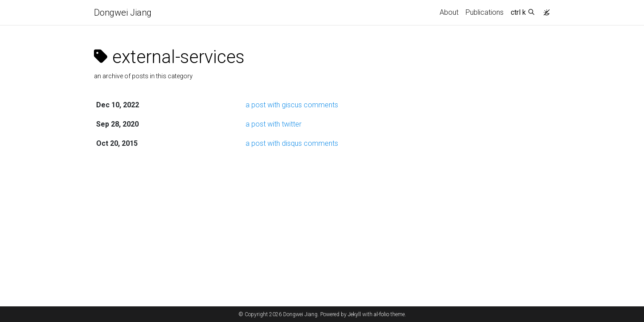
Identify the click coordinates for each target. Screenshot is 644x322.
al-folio (381, 314)
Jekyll (354, 314)
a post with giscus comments (292, 105)
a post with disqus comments (292, 143)
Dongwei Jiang (123, 13)
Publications (485, 12)
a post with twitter (273, 124)
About (449, 12)
